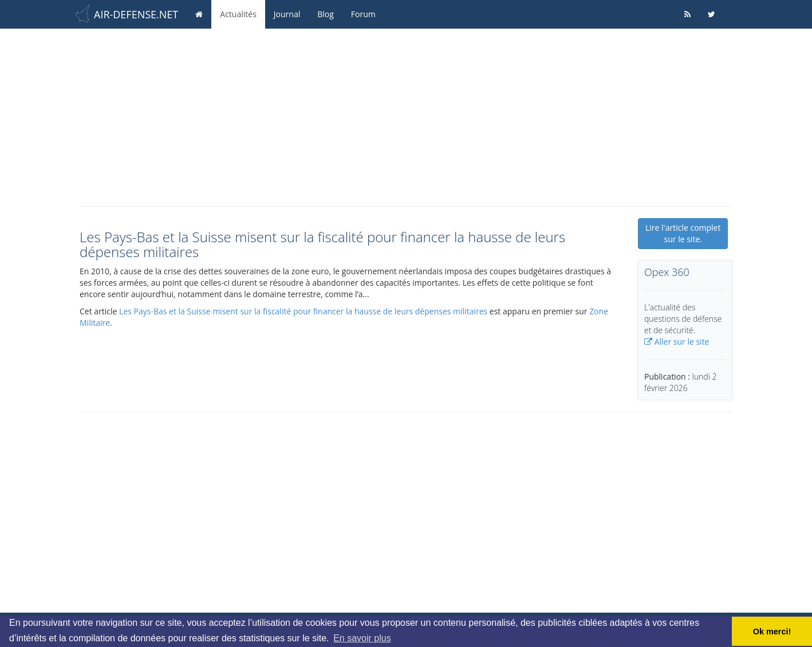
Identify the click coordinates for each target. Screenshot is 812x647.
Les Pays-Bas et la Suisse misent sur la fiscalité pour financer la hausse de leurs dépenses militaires (303, 311)
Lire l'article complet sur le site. (683, 233)
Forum (363, 14)
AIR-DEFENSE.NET (136, 14)
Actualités (238, 14)
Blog (326, 14)
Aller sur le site (677, 342)
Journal (287, 14)
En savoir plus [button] (362, 638)
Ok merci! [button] (772, 632)
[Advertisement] (406, 115)
